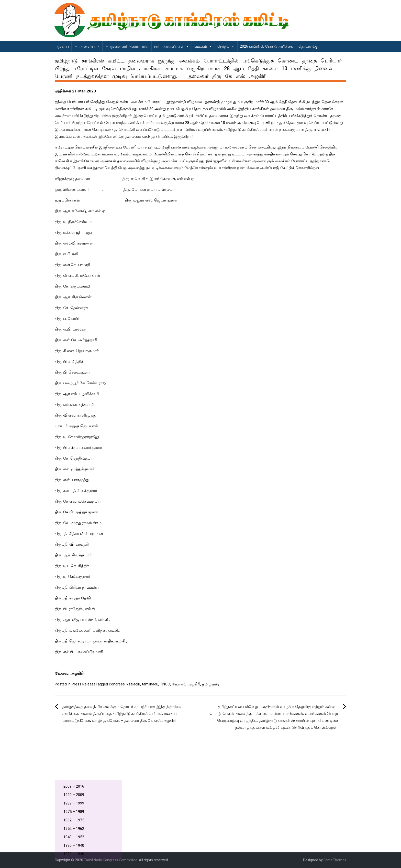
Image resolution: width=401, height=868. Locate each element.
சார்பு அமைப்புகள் (171, 46)
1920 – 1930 (74, 854)
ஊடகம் (203, 46)
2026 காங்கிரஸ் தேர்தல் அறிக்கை (266, 46)
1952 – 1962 (74, 829)
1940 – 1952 (74, 837)
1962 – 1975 (74, 820)
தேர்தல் (226, 46)
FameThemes (335, 860)
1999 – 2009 (74, 795)
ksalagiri (133, 684)
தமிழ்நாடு (211, 684)
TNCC (165, 684)
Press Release (84, 684)
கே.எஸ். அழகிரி (186, 684)
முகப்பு (63, 46)
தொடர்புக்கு (308, 46)
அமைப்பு (90, 46)
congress (117, 684)
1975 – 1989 (74, 812)
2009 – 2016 (74, 786)
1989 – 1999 (74, 803)
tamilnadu (150, 684)
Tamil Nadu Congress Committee (111, 860)
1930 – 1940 (74, 845)
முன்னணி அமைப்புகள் (129, 46)
